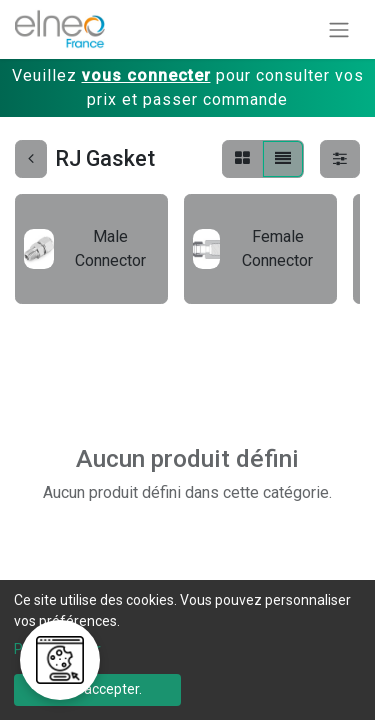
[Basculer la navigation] (339, 29)
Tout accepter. (97, 689)
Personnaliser (57, 649)
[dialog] (187, 650)
